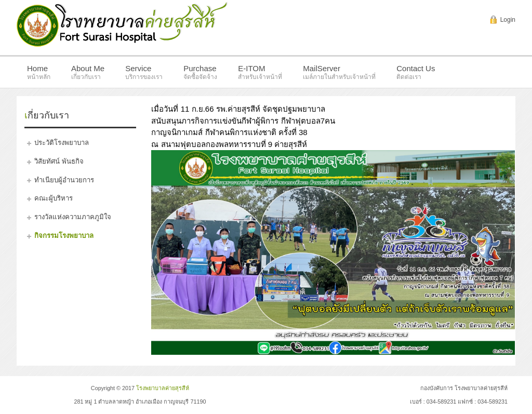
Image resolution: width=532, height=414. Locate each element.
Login (508, 20)
